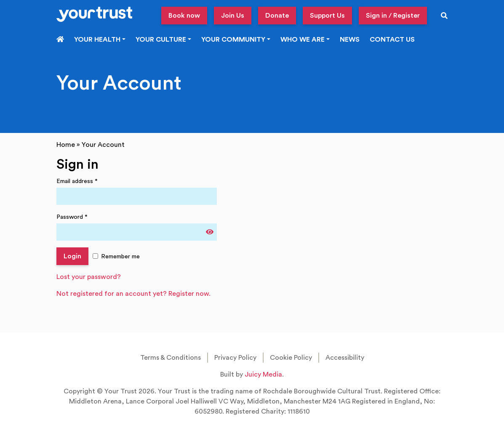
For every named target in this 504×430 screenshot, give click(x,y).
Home (66, 145)
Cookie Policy (291, 358)
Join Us (233, 16)
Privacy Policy (235, 358)
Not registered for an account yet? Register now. (133, 294)
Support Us (327, 16)
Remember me (120, 256)
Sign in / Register (393, 16)
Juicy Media (263, 374)
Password (72, 217)
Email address (77, 181)
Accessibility (345, 358)
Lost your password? (89, 277)
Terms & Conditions (171, 358)
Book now (184, 16)
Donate (277, 16)
